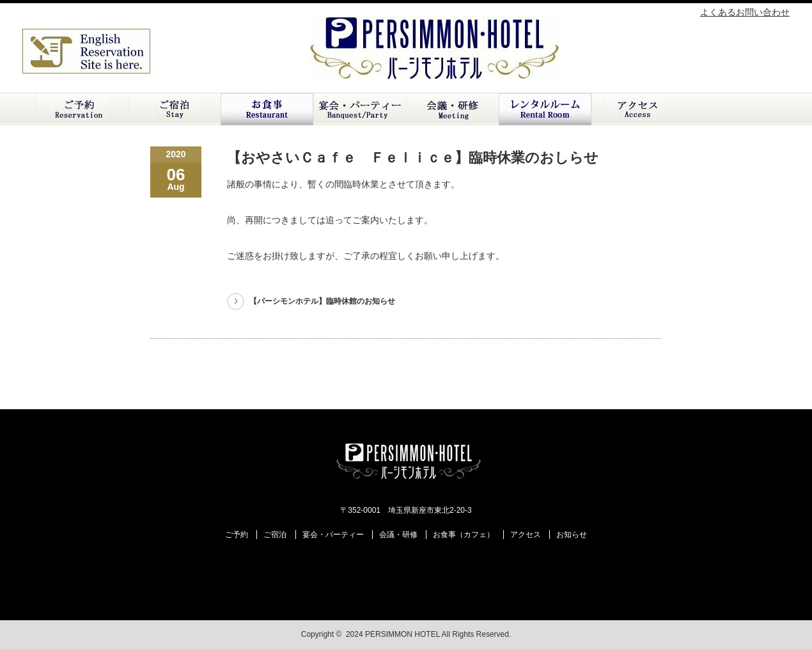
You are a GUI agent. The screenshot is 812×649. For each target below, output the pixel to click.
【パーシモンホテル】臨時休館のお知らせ (322, 301)
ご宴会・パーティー (360, 109)
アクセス (638, 109)
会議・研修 (452, 109)
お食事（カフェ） (464, 535)
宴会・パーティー (333, 535)
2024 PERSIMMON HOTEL (393, 634)
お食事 (267, 109)
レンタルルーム (545, 109)
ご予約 (82, 109)
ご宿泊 (174, 109)
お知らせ (572, 535)
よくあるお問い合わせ (745, 12)
